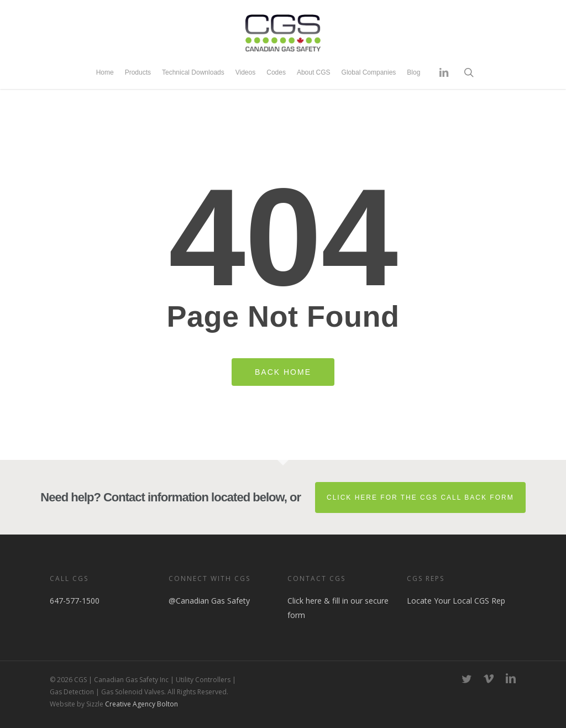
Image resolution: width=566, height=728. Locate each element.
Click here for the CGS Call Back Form (420, 497)
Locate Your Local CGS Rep (456, 601)
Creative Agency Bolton (141, 704)
